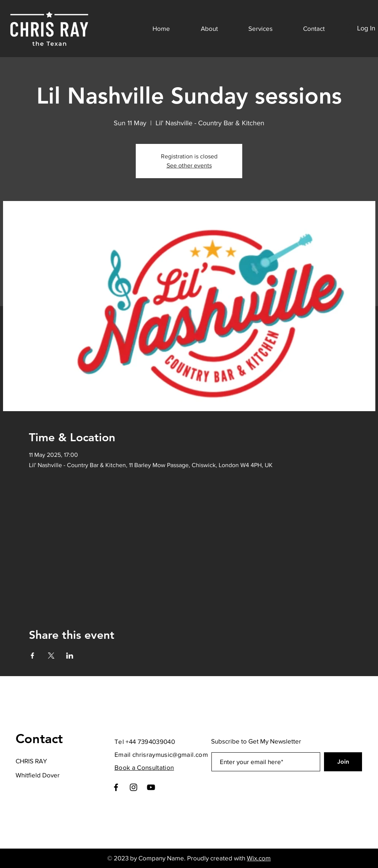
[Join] (343, 762)
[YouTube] (151, 787)
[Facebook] (116, 787)
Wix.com (259, 858)
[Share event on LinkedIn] (70, 656)
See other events (189, 165)
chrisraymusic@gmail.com (170, 754)
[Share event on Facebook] (33, 656)
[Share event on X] (51, 656)
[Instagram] (133, 787)
